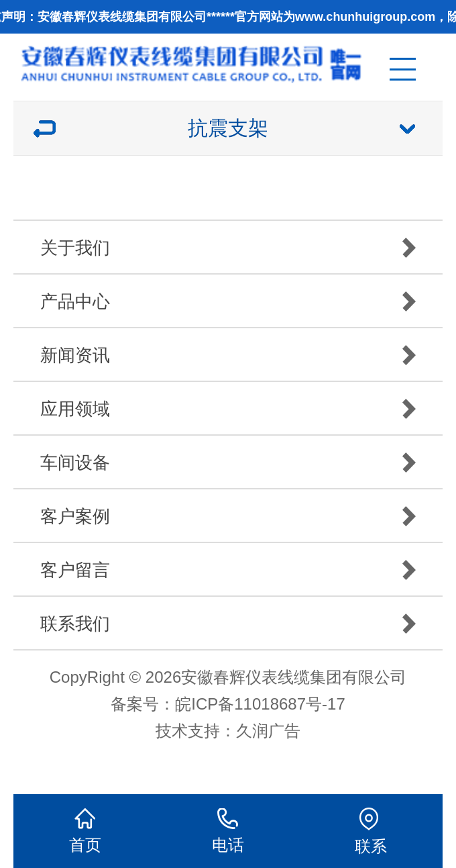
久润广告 (268, 731)
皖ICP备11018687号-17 (260, 704)
